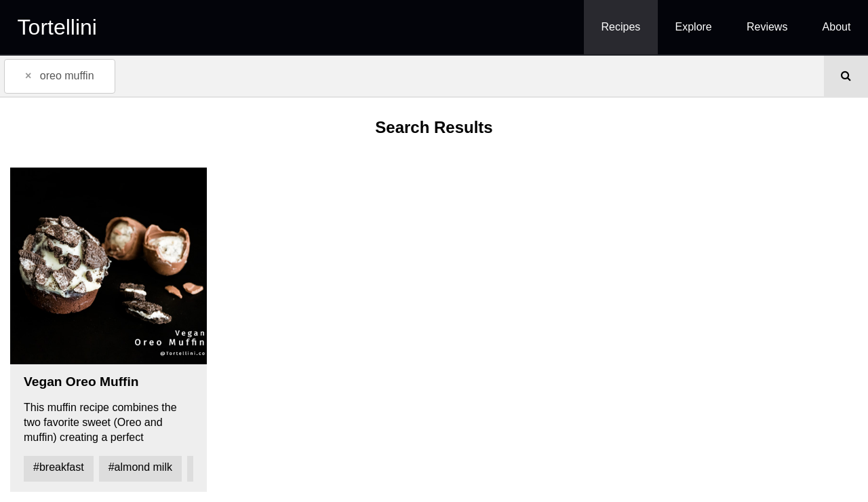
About (837, 27)
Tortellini (57, 27)
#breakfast (59, 467)
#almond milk (140, 467)
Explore (694, 27)
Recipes (621, 27)
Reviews (767, 27)
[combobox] (412, 76)
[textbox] (139, 75)
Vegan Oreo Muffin (81, 382)
